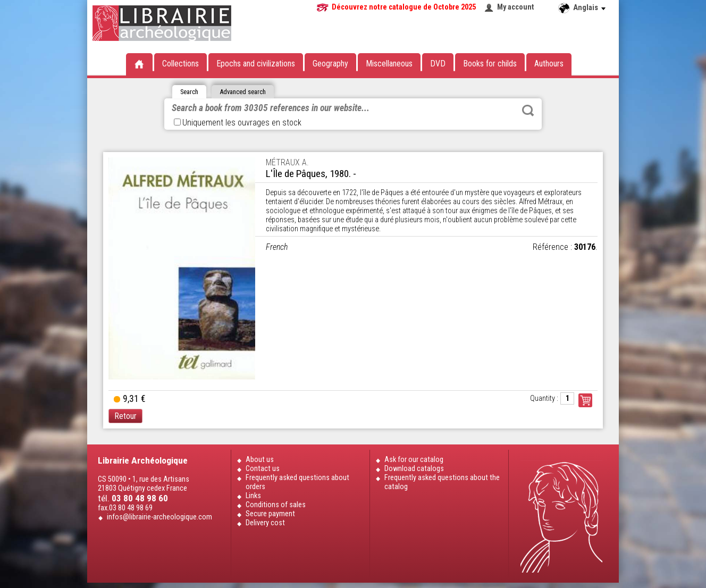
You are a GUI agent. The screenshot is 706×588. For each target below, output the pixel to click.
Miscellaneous (389, 64)
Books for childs (490, 64)
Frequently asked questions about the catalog (442, 482)
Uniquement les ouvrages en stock (238, 123)
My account (516, 7)
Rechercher (528, 111)
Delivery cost (265, 523)
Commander (585, 400)
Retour (125, 416)
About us (260, 460)
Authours (549, 64)
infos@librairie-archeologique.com (159, 517)
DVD (438, 64)
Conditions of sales (276, 505)
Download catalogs (414, 469)
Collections (180, 64)
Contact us (263, 469)
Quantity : (544, 398)
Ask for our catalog (414, 460)
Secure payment (270, 514)
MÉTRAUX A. (287, 162)
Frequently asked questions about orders (297, 482)
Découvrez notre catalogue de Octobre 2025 (404, 7)
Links (253, 496)
